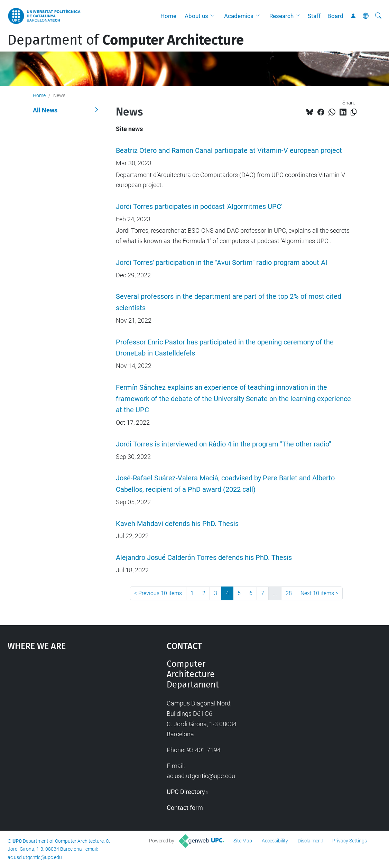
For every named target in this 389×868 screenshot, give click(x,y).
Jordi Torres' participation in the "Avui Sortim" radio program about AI (221, 263)
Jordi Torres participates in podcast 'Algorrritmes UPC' (199, 207)
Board (335, 16)
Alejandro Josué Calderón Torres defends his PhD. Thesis (204, 558)
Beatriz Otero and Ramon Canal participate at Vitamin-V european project (229, 151)
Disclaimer (309, 841)
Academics (239, 16)
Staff (314, 16)
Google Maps (67, 711)
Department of (126, 40)
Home (168, 16)
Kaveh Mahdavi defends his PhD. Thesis (177, 524)
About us (196, 16)
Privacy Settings (350, 841)
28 (289, 593)
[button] (214, 16)
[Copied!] (354, 112)
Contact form (185, 808)
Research (281, 16)
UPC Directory (186, 792)
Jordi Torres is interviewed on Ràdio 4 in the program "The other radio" (223, 444)
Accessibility (275, 841)
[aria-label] (378, 16)
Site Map (243, 841)
